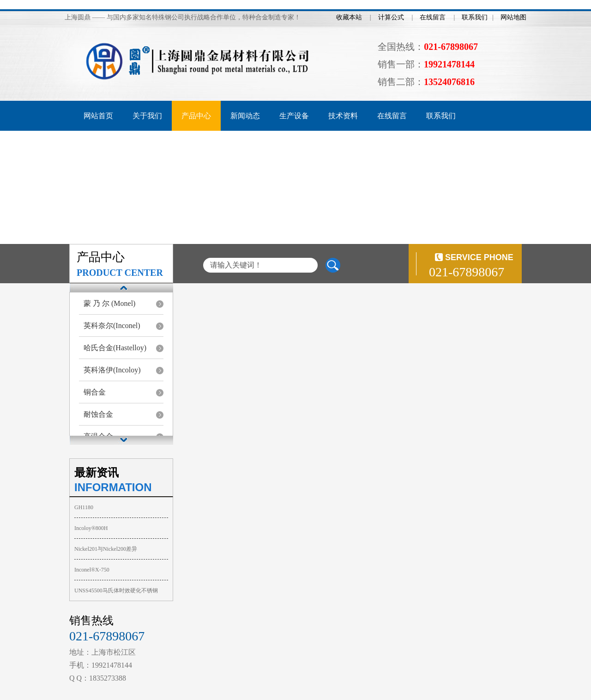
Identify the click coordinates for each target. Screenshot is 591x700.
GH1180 (84, 507)
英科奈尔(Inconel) (112, 326)
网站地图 (513, 17)
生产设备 (294, 116)
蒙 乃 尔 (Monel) (109, 303)
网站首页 (98, 116)
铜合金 (95, 392)
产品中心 (196, 116)
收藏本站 (349, 17)
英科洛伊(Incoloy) (112, 370)
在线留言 (433, 17)
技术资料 (343, 116)
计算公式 (391, 17)
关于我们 (147, 116)
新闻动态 (245, 116)
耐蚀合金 (98, 414)
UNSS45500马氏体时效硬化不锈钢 (116, 590)
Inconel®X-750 (92, 570)
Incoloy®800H (91, 528)
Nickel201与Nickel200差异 (106, 549)
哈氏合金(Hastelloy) (115, 348)
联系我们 (475, 17)
